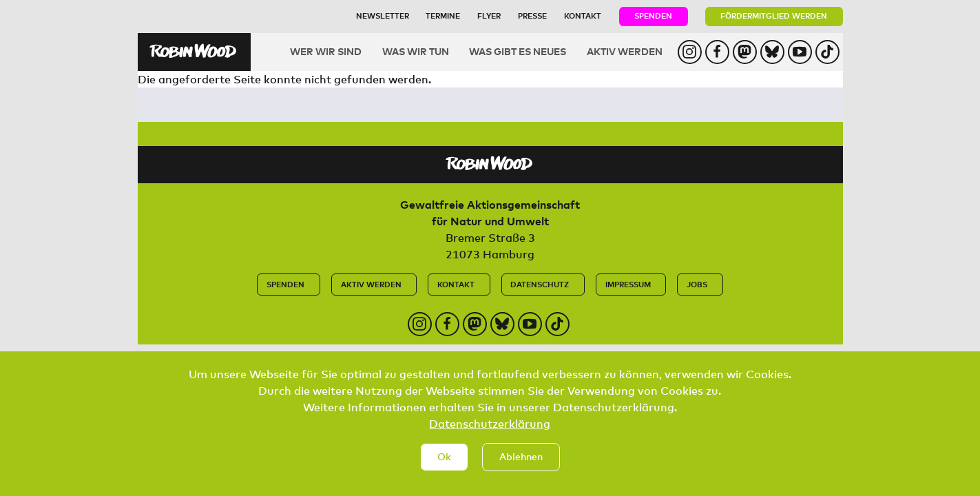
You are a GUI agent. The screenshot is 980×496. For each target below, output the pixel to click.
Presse (532, 15)
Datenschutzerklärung (490, 437)
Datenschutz (540, 284)
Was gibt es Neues (518, 51)
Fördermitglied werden (774, 15)
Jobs (697, 284)
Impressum (628, 284)
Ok (444, 470)
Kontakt (583, 15)
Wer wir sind (326, 51)
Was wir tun (416, 51)
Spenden (653, 15)
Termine (443, 15)
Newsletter (383, 15)
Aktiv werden (625, 51)
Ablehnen (521, 470)
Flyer (489, 15)
